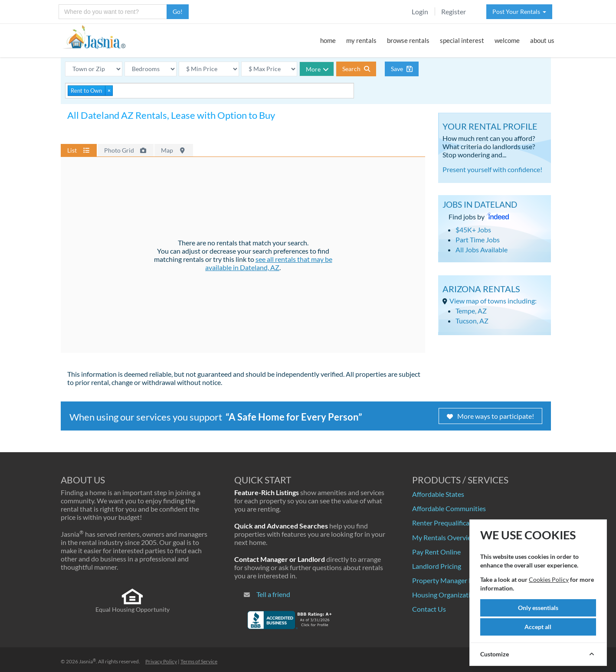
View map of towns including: (493, 301)
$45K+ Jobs (473, 230)
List (79, 150)
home (328, 40)
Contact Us (429, 609)
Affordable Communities (449, 508)
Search (356, 69)
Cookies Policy (549, 579)
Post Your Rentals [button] (519, 11)
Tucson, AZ (472, 321)
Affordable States (438, 494)
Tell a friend (273, 594)
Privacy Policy (161, 661)
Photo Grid (126, 150)
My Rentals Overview (444, 537)
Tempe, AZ (471, 311)
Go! (178, 11)
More (317, 69)
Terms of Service (199, 661)
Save (402, 69)
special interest (462, 40)
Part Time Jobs (478, 240)
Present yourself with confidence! (492, 169)
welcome (507, 40)
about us (542, 40)
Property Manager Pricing (451, 580)
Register (454, 11)
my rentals (361, 40)
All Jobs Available (482, 250)
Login (420, 11)
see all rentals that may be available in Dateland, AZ (269, 263)
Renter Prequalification (447, 523)
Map (174, 150)
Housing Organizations (447, 595)
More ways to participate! (490, 416)
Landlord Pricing (437, 566)
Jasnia (87, 661)
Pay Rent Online (436, 552)
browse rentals (408, 40)
